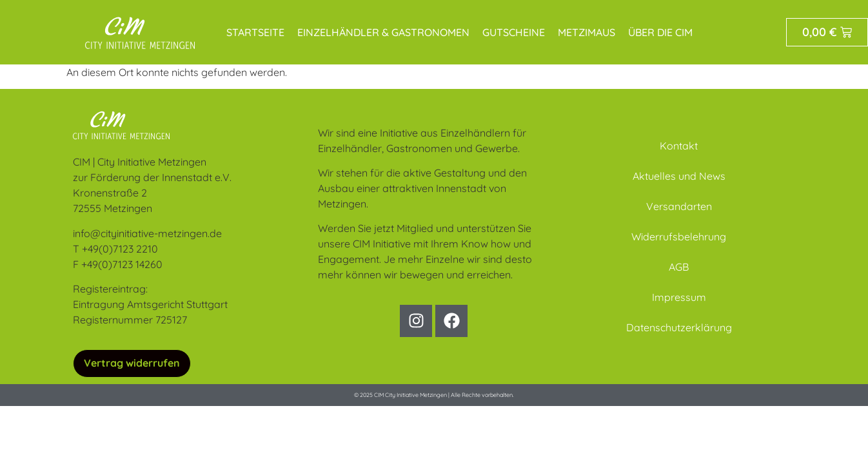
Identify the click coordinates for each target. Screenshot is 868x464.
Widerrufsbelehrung (679, 237)
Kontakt (679, 146)
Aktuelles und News (679, 176)
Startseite (255, 32)
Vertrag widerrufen (132, 363)
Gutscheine (514, 32)
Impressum (679, 297)
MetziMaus (587, 32)
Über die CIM (660, 32)
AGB (679, 267)
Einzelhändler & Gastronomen (383, 32)
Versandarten (679, 206)
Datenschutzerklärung (679, 327)
